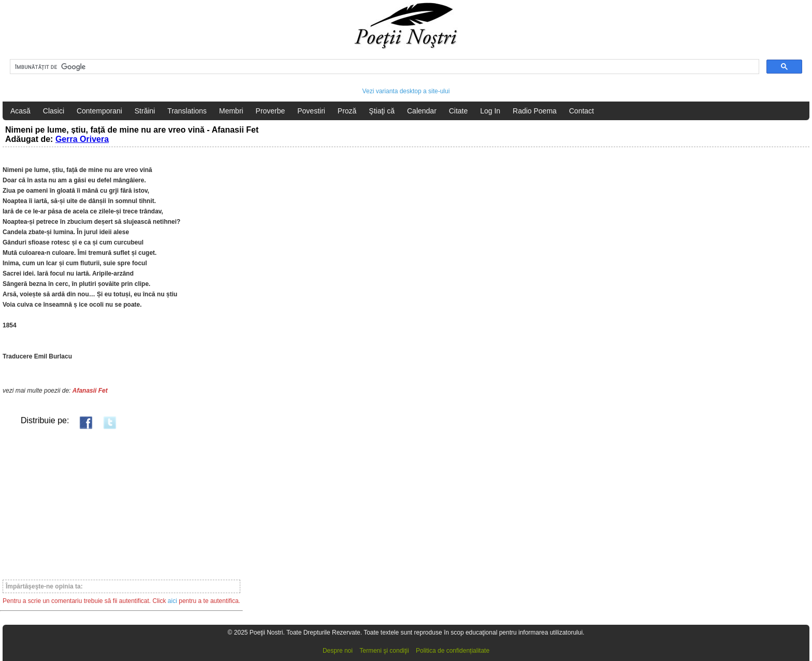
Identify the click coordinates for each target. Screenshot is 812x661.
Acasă (20, 111)
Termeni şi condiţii (384, 651)
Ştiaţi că (382, 111)
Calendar (422, 111)
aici (172, 601)
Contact (582, 111)
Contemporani (99, 111)
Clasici (54, 111)
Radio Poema (535, 111)
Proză (347, 111)
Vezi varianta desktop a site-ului (406, 91)
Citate (459, 111)
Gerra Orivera (82, 139)
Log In (490, 111)
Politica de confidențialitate (453, 651)
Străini (145, 111)
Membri (231, 111)
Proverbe (271, 111)
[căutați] (383, 67)
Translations (187, 111)
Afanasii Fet (90, 391)
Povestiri (311, 111)
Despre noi (338, 651)
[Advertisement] (121, 504)
